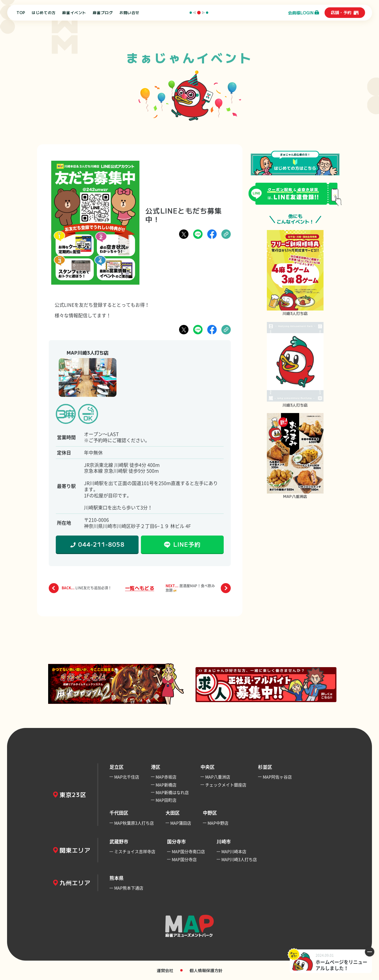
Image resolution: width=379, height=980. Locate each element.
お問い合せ (129, 12)
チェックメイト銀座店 (226, 785)
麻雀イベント (74, 12)
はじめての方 (44, 12)
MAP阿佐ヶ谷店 (277, 777)
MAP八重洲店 (218, 777)
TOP (21, 12)
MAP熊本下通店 (129, 888)
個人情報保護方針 (206, 970)
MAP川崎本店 (234, 851)
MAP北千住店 (127, 777)
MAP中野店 (218, 823)
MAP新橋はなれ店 (172, 792)
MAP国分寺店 (184, 859)
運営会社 (165, 970)
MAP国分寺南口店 (188, 851)
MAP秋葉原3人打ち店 (134, 823)
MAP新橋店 (166, 785)
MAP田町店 (166, 800)
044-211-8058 (101, 544)
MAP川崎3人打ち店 (239, 859)
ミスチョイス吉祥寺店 (135, 851)
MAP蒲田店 (181, 823)
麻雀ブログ (103, 12)
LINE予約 (187, 544)
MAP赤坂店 (166, 777)
